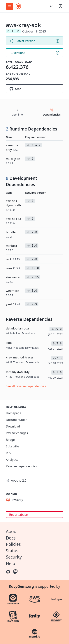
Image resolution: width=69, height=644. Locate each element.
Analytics (12, 460)
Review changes (17, 433)
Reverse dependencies (21, 466)
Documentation (17, 420)
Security (14, 557)
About (12, 531)
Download (13, 426)
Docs (11, 538)
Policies (13, 544)
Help (10, 563)
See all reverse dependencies (26, 386)
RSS (8, 453)
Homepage (14, 413)
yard (13, 304)
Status (12, 551)
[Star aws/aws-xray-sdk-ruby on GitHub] (34, 89)
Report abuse (18, 515)
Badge (10, 440)
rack (13, 259)
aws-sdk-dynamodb (13, 205)
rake (13, 268)
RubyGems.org (21, 586)
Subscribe (13, 446)
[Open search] (52, 6)
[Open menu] (10, 6)
